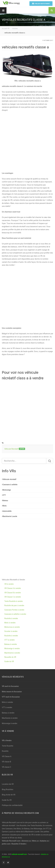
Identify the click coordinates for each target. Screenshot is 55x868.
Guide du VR (9, 661)
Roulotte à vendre (11, 618)
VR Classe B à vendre (13, 593)
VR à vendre (9, 584)
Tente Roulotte (8, 746)
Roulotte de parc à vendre (14, 605)
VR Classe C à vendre (13, 597)
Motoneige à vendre (12, 648)
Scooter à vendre (11, 631)
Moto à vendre (10, 623)
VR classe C (6, 767)
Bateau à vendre (11, 644)
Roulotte (5, 751)
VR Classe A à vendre (13, 588)
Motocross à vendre (12, 627)
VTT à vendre (9, 640)
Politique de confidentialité (12, 805)
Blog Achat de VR (9, 795)
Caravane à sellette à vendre (15, 614)
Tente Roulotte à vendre (14, 601)
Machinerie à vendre (12, 653)
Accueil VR (6, 28)
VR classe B (6, 762)
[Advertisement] (27, 142)
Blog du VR (7, 775)
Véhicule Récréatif (12, 449)
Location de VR (8, 784)
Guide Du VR (7, 800)
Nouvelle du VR (10, 657)
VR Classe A (7, 756)
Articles (15, 28)
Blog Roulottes (8, 789)
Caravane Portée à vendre (14, 610)
